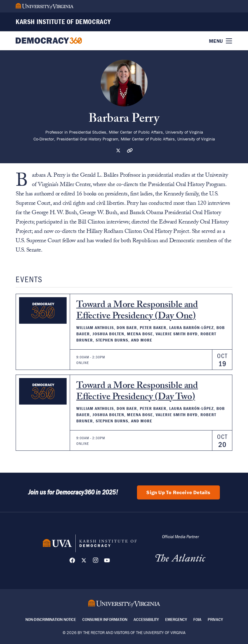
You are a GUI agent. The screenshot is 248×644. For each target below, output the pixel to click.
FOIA (197, 619)
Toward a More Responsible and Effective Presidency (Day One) (137, 311)
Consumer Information (105, 619)
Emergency (176, 619)
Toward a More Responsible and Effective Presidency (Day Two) (137, 392)
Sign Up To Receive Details (178, 492)
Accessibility (146, 619)
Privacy (215, 619)
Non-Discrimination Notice (51, 619)
